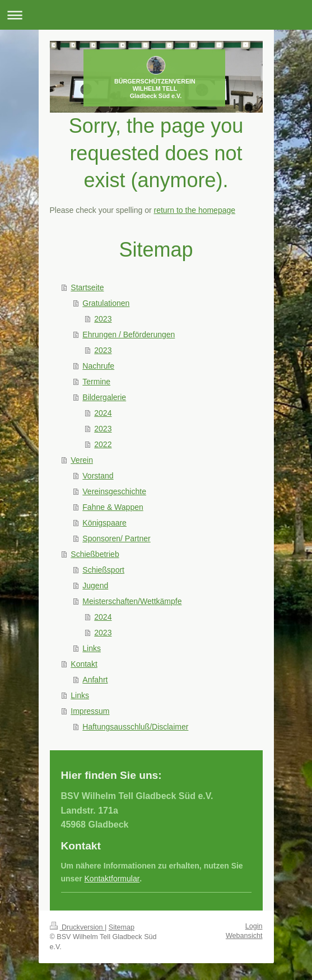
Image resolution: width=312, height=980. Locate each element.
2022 (103, 444)
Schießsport (103, 570)
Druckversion (77, 927)
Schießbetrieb (95, 554)
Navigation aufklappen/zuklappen (156, 15)
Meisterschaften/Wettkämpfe (132, 601)
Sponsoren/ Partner (116, 538)
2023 (103, 319)
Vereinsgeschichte (114, 491)
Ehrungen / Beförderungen (129, 335)
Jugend (95, 586)
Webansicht (244, 936)
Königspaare (104, 523)
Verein (82, 460)
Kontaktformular (112, 879)
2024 (103, 413)
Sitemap (122, 927)
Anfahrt (95, 680)
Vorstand (98, 476)
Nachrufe (98, 366)
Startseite (87, 287)
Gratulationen (106, 303)
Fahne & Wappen (113, 507)
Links (92, 648)
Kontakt (84, 664)
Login (254, 926)
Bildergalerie (104, 397)
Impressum (90, 711)
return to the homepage (195, 210)
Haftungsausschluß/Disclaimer (135, 727)
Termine (96, 382)
